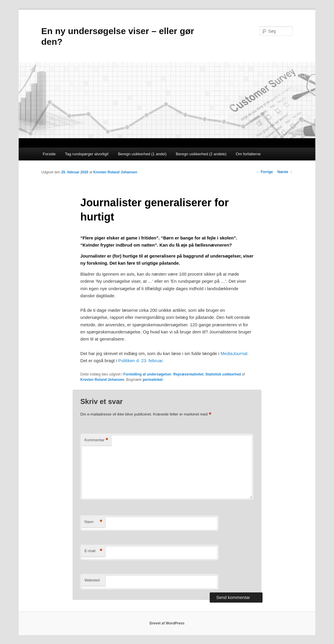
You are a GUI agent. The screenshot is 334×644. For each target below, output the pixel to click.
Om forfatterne (248, 154)
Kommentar (96, 440)
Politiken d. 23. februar (140, 361)
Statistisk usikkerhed (223, 374)
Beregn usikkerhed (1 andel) (142, 154)
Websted (92, 580)
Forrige (264, 172)
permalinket (153, 380)
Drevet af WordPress (167, 623)
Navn (93, 522)
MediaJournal (234, 353)
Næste (285, 172)
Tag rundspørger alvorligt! (87, 154)
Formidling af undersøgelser (147, 374)
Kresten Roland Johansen (115, 172)
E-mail (93, 551)
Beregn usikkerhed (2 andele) (201, 154)
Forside (49, 154)
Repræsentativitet (188, 374)
